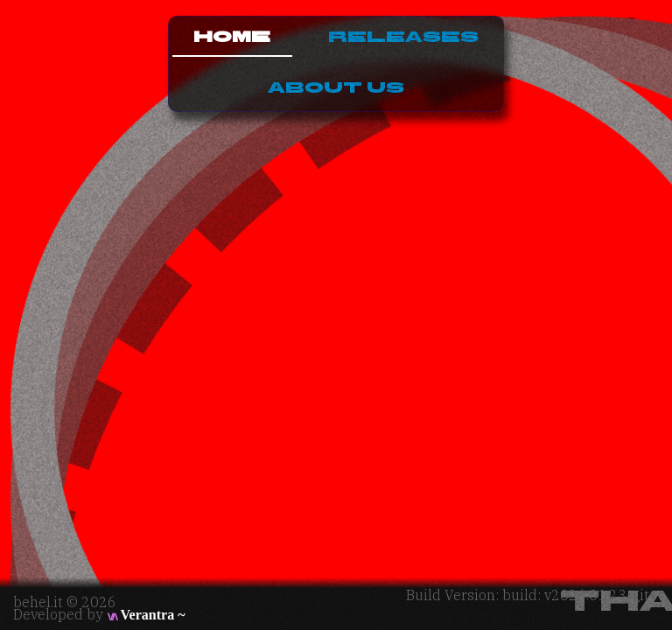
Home (232, 37)
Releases (403, 37)
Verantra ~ (145, 615)
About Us (336, 88)
